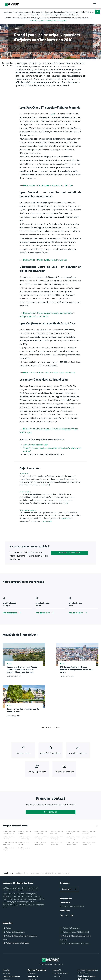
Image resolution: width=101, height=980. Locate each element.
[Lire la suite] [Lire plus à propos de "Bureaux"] (45, 485)
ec (46, 445)
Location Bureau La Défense (9, 605)
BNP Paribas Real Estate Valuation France (74, 944)
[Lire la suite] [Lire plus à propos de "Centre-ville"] (63, 503)
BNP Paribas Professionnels (69, 928)
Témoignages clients (37, 772)
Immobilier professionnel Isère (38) (9, 849)
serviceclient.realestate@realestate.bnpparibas (48, 21)
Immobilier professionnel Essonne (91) (25, 843)
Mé (29, 445)
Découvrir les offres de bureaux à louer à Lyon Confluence (49, 373)
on (26, 445)
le (36, 445)
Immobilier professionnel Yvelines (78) (89, 838)
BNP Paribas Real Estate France (14, 932)
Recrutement (32, 973)
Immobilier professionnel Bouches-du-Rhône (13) (9, 832)
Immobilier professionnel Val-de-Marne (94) (10, 843)
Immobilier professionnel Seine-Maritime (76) (73, 843)
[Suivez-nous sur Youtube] (72, 916)
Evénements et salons (64, 772)
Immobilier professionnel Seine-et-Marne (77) (41, 843)
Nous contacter (50, 812)
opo (33, 445)
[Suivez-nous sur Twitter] (67, 916)
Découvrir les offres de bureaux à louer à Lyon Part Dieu (48, 185)
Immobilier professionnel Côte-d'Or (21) (57, 838)
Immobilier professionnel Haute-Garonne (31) (41, 832)
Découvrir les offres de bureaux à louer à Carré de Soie (47, 313)
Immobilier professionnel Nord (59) (73, 832)
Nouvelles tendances (78, 753)
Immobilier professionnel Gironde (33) (57, 832)
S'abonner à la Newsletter (69, 553)
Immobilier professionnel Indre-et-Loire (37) (89, 843)
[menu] (95, 4)
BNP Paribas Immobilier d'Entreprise (16, 943)
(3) (20, 510)
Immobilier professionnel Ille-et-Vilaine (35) (42, 838)
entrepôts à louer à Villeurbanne (34, 316)
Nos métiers (6, 970)
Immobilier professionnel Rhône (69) (25, 832)
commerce (66, 518)
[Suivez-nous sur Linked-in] (62, 916)
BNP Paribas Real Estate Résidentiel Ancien (75, 936)
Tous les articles (23, 753)
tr (31, 445)
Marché (17, 29)
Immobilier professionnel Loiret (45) (25, 849)
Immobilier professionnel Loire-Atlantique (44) (25, 838)
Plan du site (6, 973)
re (39, 445)
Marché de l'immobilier (51, 753)
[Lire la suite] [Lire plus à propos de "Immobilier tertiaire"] (47, 521)
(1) (20, 474)
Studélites (63, 940)
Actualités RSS (57, 970)
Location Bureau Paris (76, 605)
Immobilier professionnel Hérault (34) (89, 832)
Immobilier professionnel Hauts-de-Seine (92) (73, 838)
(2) (20, 492)
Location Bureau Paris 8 (42, 605)
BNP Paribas (7, 928)
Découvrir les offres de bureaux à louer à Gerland (45, 260)
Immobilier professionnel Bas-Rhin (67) (9, 838)
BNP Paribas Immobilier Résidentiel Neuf (74, 932)
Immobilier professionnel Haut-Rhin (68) (57, 843)
